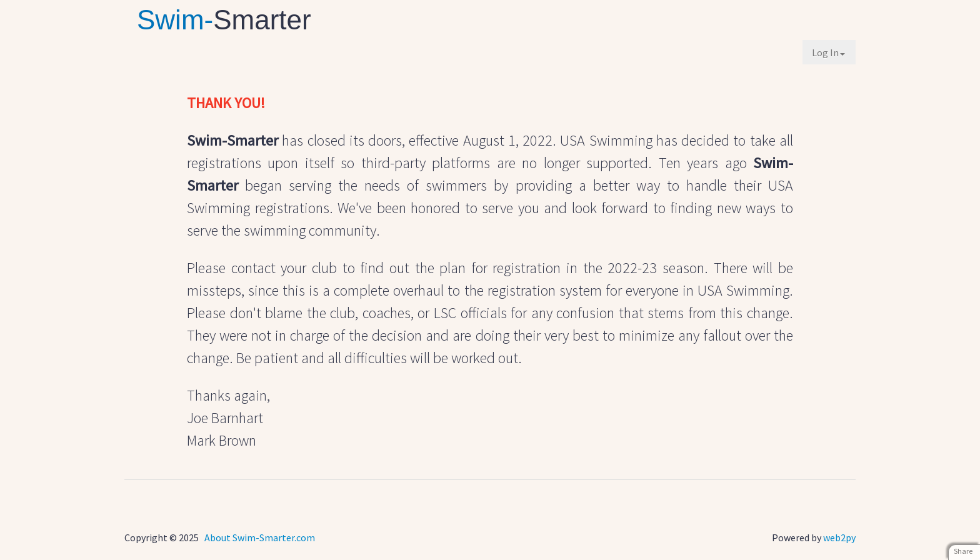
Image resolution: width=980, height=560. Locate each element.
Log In (828, 52)
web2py (839, 537)
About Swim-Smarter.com (260, 537)
